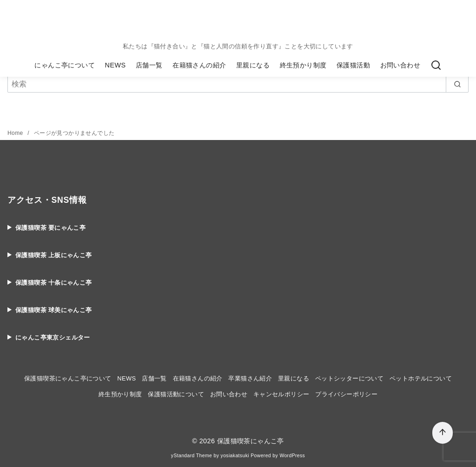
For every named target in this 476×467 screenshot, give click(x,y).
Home (16, 133)
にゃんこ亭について (65, 65)
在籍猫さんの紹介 (199, 65)
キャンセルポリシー (281, 394)
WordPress (292, 456)
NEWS (116, 65)
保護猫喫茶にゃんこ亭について (68, 378)
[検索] (436, 66)
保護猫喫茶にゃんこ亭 (251, 441)
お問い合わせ (400, 65)
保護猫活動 (353, 65)
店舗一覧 (149, 65)
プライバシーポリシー (346, 394)
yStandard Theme (192, 456)
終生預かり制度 (303, 65)
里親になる (253, 65)
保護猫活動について (176, 394)
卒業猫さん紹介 (250, 378)
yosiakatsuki (235, 456)
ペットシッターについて (349, 378)
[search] (457, 84)
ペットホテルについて (421, 378)
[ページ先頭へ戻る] (443, 433)
